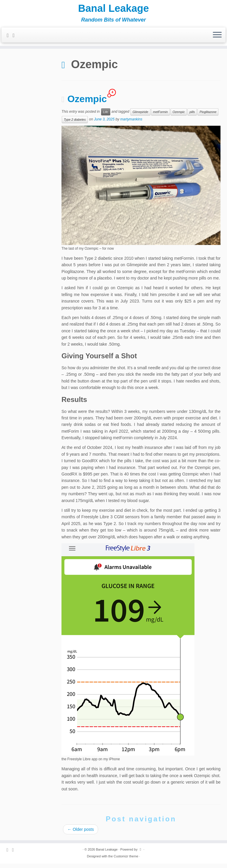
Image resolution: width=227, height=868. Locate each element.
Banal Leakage (113, 10)
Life (106, 116)
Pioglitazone (208, 116)
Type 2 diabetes (75, 124)
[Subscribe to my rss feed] (10, 39)
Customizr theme (126, 861)
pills (192, 116)
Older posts (81, 834)
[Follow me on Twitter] (16, 39)
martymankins (131, 124)
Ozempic (87, 103)
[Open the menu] (217, 39)
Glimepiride (140, 116)
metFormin (160, 116)
